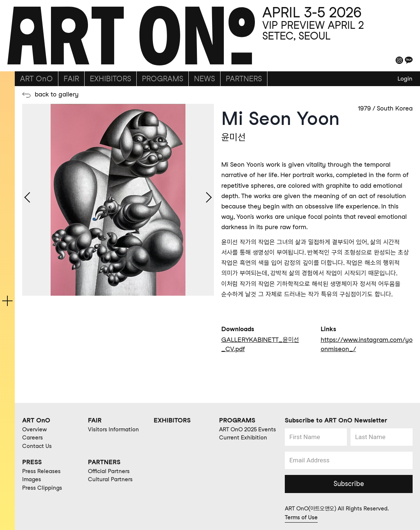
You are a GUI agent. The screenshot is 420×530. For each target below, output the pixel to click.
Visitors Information (113, 429)
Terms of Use (301, 517)
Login (405, 79)
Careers (33, 438)
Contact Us (37, 446)
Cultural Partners (110, 479)
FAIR (71, 79)
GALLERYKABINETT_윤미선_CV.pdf (260, 344)
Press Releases (41, 471)
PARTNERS (244, 79)
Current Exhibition (243, 438)
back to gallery (57, 94)
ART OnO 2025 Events (247, 429)
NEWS (204, 79)
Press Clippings (42, 488)
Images (32, 479)
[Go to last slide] (28, 200)
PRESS (32, 462)
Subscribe (349, 484)
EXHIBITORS (110, 79)
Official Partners (109, 471)
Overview (35, 429)
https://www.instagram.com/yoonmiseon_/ (367, 344)
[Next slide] (208, 200)
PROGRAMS (163, 79)
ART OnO (36, 79)
